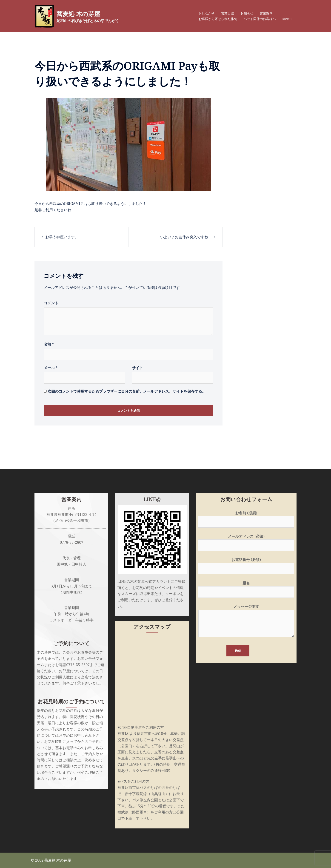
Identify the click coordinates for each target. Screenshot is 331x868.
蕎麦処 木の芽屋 (83, 14)
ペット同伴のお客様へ (260, 19)
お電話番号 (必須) (246, 564)
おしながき (207, 13)
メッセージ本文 (246, 621)
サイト (137, 368)
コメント (51, 303)
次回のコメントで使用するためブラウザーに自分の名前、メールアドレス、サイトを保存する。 (127, 391)
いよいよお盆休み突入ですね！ (186, 237)
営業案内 (266, 13)
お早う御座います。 (62, 237)
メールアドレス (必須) (246, 541)
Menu (287, 19)
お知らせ (247, 13)
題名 (246, 588)
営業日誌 (228, 13)
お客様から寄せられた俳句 (218, 19)
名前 (49, 344)
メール (51, 368)
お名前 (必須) (246, 517)
